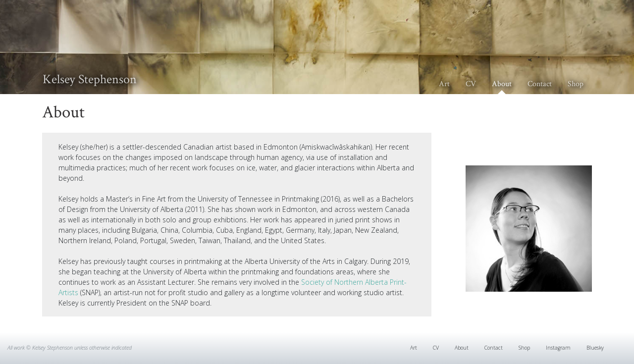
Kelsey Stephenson (90, 79)
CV (471, 84)
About (502, 84)
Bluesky (595, 348)
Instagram (558, 348)
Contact (540, 84)
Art (444, 84)
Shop (576, 84)
